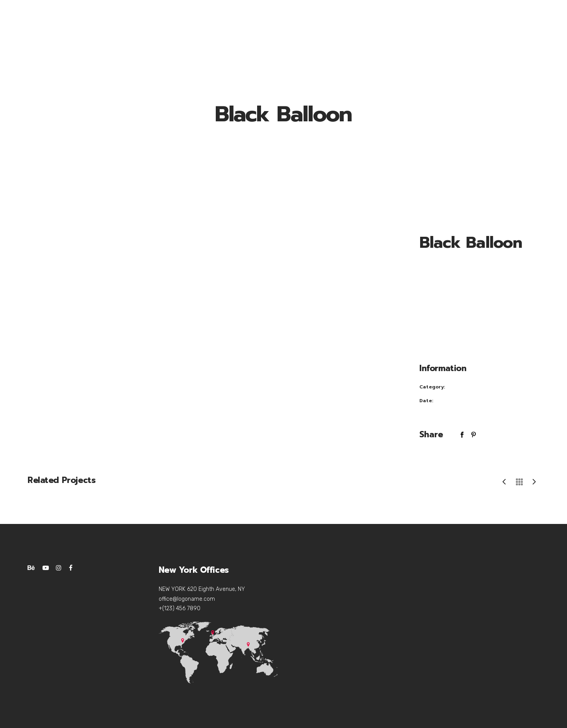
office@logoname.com (187, 599)
